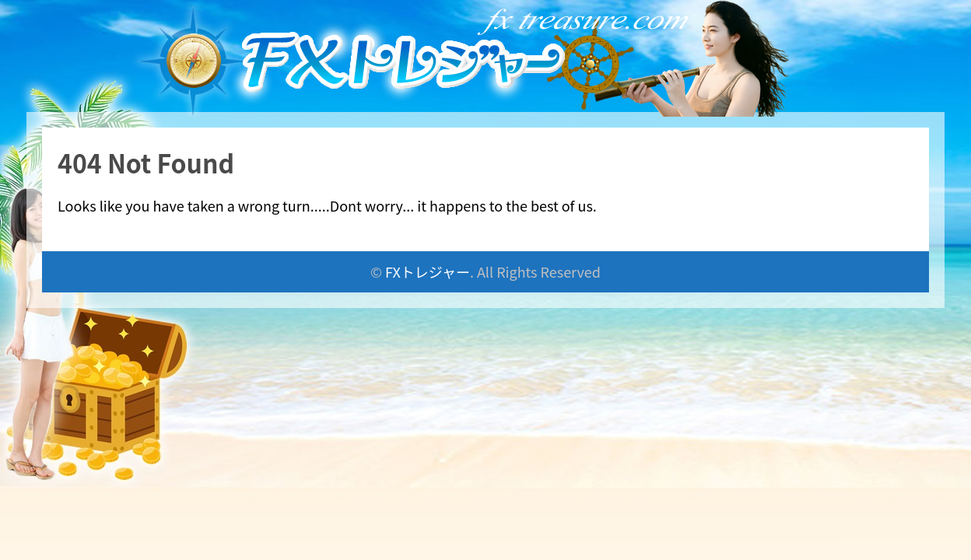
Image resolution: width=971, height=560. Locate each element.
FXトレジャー (428, 271)
